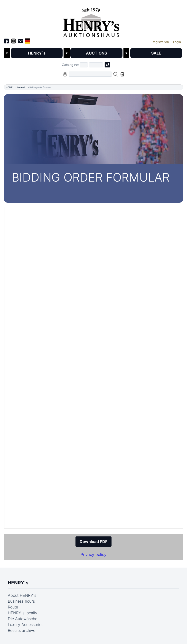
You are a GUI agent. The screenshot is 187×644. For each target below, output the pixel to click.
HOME (9, 87)
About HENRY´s (22, 595)
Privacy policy (93, 554)
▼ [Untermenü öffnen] (7, 53)
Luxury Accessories (26, 625)
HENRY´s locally (23, 613)
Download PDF (93, 542)
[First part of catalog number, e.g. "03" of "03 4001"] (84, 65)
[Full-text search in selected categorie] (90, 74)
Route (13, 607)
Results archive (22, 630)
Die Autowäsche (23, 619)
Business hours (21, 601)
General (21, 87)
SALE (156, 53)
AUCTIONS (96, 53)
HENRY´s (37, 53)
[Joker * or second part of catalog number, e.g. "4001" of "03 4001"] (96, 65)
